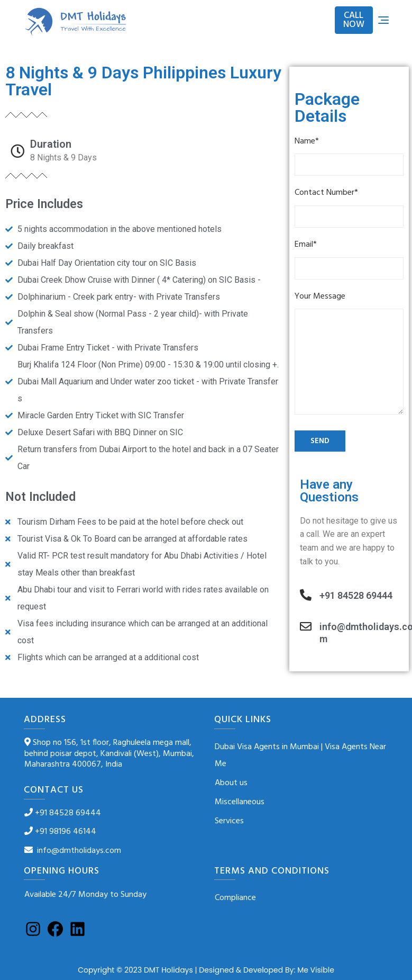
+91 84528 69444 (356, 595)
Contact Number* (349, 207)
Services (229, 821)
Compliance (235, 898)
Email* (349, 259)
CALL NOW (354, 20)
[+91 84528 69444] (306, 595)
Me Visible (316, 970)
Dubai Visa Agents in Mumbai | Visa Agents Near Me (300, 756)
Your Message (349, 355)
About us (231, 783)
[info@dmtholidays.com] (306, 626)
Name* (349, 156)
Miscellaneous (240, 802)
